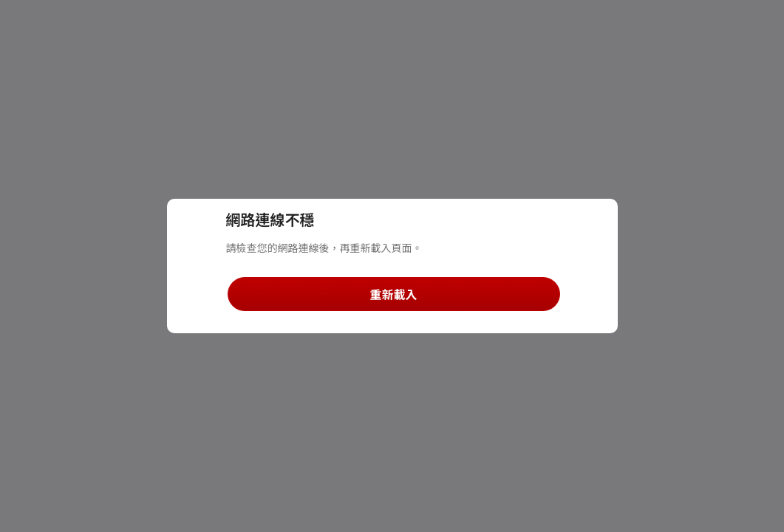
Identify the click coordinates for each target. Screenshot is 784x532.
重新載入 (393, 294)
